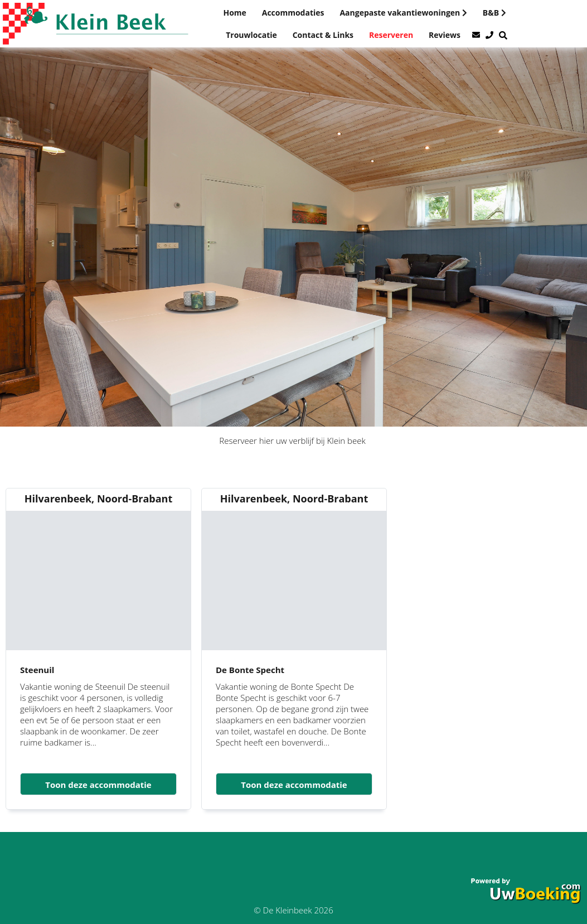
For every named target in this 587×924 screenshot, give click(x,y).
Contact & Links (323, 35)
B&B (494, 13)
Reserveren (391, 35)
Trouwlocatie (251, 35)
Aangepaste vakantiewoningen (403, 13)
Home (234, 13)
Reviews (445, 35)
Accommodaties (293, 13)
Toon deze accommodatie (98, 785)
